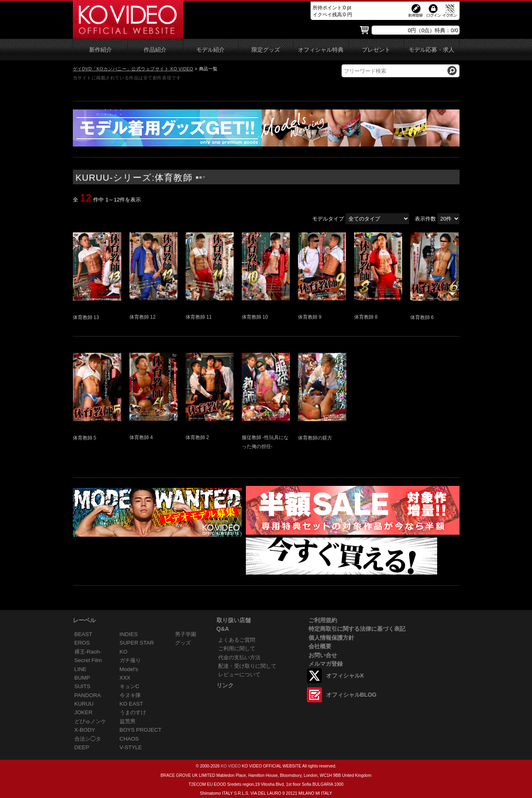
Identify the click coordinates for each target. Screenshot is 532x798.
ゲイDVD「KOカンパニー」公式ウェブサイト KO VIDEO (133, 69)
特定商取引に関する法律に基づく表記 (357, 629)
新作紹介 (101, 50)
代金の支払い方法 (239, 657)
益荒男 (128, 721)
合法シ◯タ (88, 739)
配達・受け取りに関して (247, 666)
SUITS (82, 686)
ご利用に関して (237, 648)
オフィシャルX (345, 676)
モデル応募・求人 (431, 50)
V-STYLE (131, 747)
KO (124, 652)
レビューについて (239, 674)
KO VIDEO (231, 766)
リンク (225, 685)
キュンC (130, 686)
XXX (125, 678)
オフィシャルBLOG (351, 695)
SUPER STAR (137, 643)
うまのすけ (133, 712)
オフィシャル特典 (321, 50)
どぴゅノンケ (90, 721)
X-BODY (85, 730)
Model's (129, 669)
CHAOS (129, 739)
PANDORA (88, 695)
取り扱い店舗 (234, 620)
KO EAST (131, 704)
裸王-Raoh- (88, 652)
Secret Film (88, 660)
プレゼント (376, 50)
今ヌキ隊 (130, 695)
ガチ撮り (130, 660)
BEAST (83, 634)
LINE (81, 669)
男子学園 (186, 634)
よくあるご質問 (237, 640)
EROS (82, 643)
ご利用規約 (323, 620)
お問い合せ (323, 655)
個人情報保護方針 (331, 638)
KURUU (84, 704)
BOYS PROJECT (141, 730)
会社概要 (320, 646)
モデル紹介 (210, 50)
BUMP (82, 678)
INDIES (129, 634)
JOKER (84, 712)
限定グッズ (266, 50)
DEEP (82, 747)
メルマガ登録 (326, 664)
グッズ (183, 643)
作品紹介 (155, 50)
